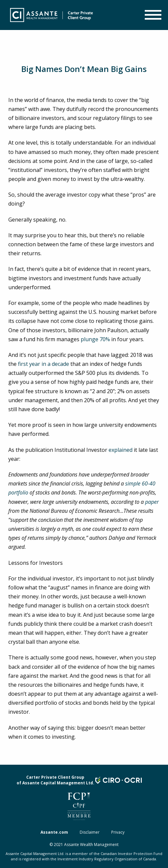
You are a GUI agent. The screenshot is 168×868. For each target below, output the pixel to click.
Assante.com (54, 832)
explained (121, 450)
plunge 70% (95, 339)
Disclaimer (90, 832)
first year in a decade (43, 364)
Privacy (118, 832)
